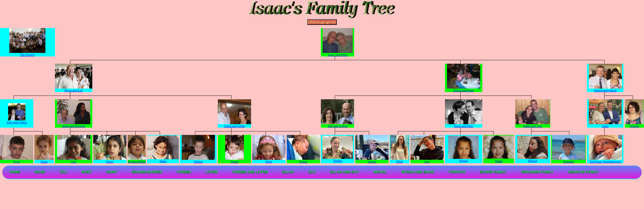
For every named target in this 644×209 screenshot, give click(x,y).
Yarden (338, 159)
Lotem (372, 160)
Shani (499, 161)
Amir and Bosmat (74, 124)
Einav (110, 160)
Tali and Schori (337, 124)
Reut (269, 160)
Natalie (634, 124)
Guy (427, 160)
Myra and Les (74, 89)
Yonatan (569, 162)
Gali (74, 160)
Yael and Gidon (17, 121)
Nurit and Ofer (464, 124)
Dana (44, 160)
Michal (533, 159)
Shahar (198, 160)
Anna (163, 159)
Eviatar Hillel (137, 160)
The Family (27, 53)
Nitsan (464, 159)
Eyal (17, 160)
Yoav (605, 124)
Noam (234, 160)
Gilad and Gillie (234, 124)
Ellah (400, 160)
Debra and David (605, 89)
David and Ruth (464, 89)
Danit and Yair (533, 124)
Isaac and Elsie (338, 53)
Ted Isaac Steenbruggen (605, 160)
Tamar (303, 160)
